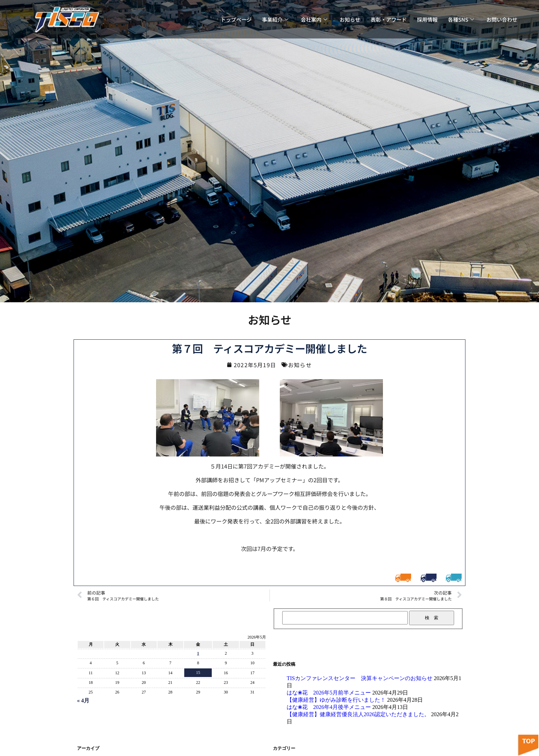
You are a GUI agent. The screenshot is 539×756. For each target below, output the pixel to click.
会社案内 (314, 19)
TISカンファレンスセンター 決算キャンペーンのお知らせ (360, 678)
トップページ (236, 19)
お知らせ (350, 19)
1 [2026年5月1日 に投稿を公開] (198, 653)
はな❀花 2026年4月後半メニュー (329, 707)
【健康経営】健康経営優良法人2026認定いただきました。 (358, 714)
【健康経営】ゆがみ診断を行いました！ (336, 700)
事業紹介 (275, 19)
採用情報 (427, 19)
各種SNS (461, 19)
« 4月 (83, 701)
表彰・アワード (389, 19)
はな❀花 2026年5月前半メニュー (329, 693)
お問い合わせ (502, 19)
